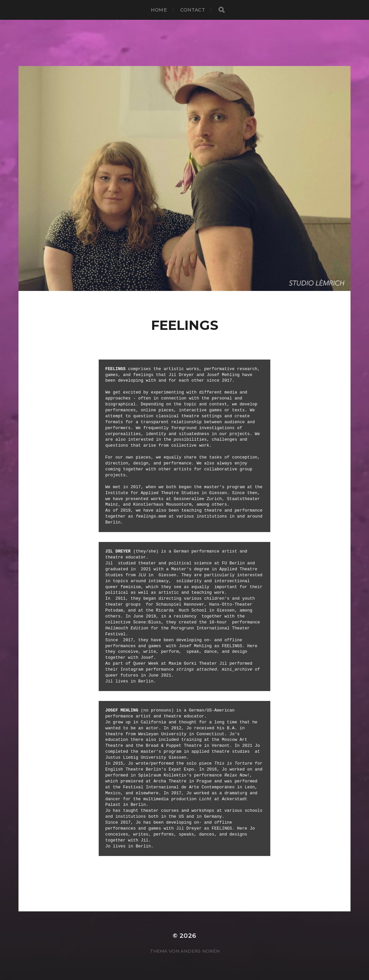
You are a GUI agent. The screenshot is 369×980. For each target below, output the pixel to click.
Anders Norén (200, 951)
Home (159, 10)
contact (193, 10)
